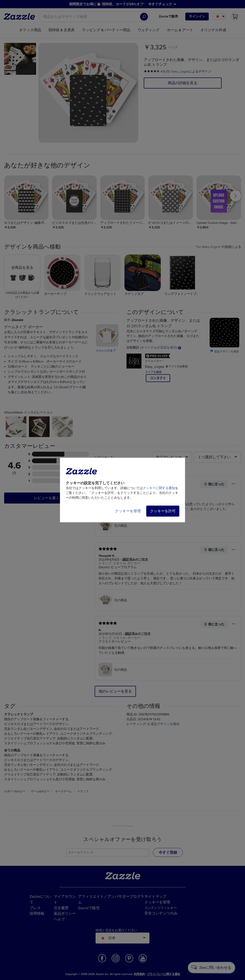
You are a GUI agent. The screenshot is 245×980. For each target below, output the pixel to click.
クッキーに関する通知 (159, 488)
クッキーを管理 (128, 511)
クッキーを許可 (163, 511)
